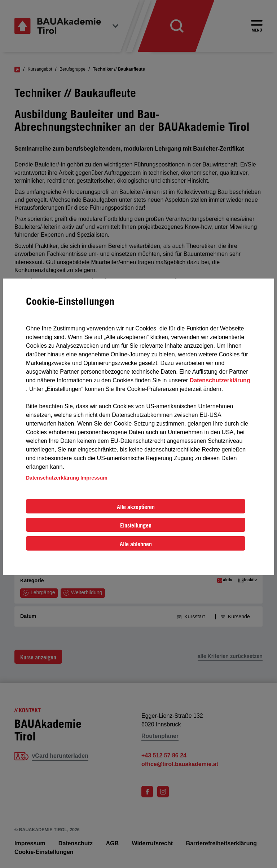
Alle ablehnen (136, 544)
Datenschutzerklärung (220, 380)
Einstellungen (136, 525)
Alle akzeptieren (136, 507)
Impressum (94, 478)
